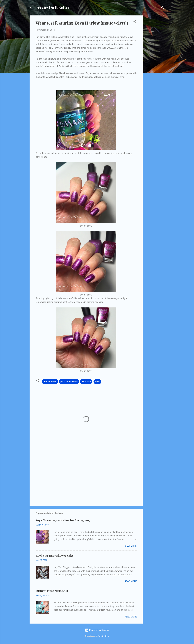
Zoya (97, 382)
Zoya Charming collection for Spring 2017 (63, 520)
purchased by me (69, 382)
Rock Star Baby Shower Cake (55, 556)
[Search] (163, 8)
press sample (50, 382)
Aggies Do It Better (53, 7)
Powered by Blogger (97, 630)
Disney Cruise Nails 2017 (52, 591)
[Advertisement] (155, 61)
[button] (135, 22)
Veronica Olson (104, 636)
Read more (131, 546)
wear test (86, 382)
